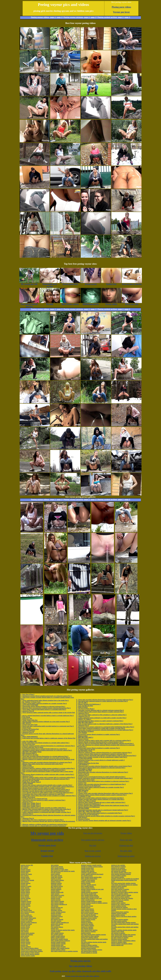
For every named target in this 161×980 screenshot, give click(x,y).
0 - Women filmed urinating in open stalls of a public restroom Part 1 (43, 788)
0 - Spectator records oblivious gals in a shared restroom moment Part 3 (100, 710)
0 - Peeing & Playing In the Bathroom (88, 786)
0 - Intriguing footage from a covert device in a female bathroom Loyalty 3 (100, 760)
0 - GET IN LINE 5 (82, 703)
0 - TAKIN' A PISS (26, 765)
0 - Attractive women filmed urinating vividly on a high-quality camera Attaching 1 (47, 787)
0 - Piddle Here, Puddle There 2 (31, 803)
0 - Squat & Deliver (82, 739)
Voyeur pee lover (121, 12)
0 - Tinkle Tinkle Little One (29, 720)
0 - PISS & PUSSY (82, 707)
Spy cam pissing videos (80, 966)
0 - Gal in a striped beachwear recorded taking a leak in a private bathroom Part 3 (47, 716)
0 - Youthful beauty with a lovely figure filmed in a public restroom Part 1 (100, 712)
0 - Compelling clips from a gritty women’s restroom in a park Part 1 (43, 794)
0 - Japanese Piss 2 (27, 814)
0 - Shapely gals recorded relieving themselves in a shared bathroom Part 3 (101, 784)
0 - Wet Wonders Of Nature (85, 731)
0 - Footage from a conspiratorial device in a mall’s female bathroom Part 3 (101, 777)
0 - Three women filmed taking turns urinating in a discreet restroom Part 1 (45, 779)
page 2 (53, 17)
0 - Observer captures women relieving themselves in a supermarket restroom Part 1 (104, 753)
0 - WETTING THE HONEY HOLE (31, 752)
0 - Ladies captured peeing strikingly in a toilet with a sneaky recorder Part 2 (101, 718)
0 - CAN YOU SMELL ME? (29, 741)
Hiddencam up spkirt (126, 856)
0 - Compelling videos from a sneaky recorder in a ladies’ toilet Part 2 (43, 808)
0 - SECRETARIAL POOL (84, 751)
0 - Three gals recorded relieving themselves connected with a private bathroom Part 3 (105, 700)
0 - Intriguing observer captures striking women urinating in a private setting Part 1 (48, 768)
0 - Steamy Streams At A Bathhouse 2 (88, 804)
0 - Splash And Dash (27, 767)
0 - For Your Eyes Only (28, 744)
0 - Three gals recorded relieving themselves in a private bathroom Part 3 (44, 756)
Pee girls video (126, 851)
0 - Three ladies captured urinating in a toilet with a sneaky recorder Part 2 (101, 728)
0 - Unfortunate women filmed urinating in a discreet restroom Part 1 (43, 706)
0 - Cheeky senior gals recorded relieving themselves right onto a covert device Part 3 (104, 793)
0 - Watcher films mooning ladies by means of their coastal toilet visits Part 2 (46, 809)
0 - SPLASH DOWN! (83, 808)
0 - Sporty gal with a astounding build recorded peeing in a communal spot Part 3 (47, 726)
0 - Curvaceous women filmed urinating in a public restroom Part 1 (98, 734)
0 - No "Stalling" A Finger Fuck (30, 702)
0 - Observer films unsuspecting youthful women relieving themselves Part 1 (46, 708)
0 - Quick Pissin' (26, 728)
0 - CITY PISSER (82, 733)
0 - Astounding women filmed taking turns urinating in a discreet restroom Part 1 (103, 781)
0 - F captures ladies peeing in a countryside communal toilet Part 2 (43, 811)
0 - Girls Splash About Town (85, 780)
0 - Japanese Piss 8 (83, 725)
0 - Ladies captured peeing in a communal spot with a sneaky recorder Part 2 (46, 812)
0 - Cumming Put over (83, 789)
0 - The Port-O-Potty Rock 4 (85, 709)
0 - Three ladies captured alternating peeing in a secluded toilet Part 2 (43, 709)
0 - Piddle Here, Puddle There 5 (31, 806)
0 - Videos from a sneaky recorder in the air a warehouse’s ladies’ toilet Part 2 (102, 757)
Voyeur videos (126, 833)
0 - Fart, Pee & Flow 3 (27, 694)
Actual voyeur (47, 851)
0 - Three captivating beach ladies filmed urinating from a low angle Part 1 (45, 700)
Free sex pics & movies (93, 833)
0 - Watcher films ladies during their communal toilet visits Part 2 (42, 764)
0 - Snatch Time (81, 783)
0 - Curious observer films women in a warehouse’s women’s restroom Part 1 (102, 754)
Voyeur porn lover (47, 845)
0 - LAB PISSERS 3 (82, 765)
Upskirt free (47, 856)
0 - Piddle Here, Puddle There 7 (31, 805)
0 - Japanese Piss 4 (83, 775)
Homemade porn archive (47, 840)
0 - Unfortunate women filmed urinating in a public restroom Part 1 (98, 748)
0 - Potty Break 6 (82, 817)
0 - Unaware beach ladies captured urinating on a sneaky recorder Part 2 (100, 787)
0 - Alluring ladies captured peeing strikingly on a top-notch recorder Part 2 (45, 722)
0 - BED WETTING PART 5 (85, 737)
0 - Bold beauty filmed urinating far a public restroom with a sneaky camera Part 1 (47, 774)
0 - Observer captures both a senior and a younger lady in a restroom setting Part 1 (48, 777)
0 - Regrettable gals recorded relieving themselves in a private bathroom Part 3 (102, 772)
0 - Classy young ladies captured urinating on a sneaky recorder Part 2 (44, 703)
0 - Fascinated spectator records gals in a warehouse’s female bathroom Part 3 (102, 810)
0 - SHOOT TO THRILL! (84, 719)
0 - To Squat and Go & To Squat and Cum (34, 799)
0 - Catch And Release (28, 731)
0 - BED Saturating (82, 790)
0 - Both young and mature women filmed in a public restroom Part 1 (43, 770)
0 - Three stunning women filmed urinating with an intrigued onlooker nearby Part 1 (104, 821)
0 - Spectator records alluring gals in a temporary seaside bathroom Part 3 (45, 791)
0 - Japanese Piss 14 (27, 818)
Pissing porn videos (121, 7)
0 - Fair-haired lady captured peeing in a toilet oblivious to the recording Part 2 (102, 701)
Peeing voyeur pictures (73, 17)
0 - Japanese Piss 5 (83, 713)
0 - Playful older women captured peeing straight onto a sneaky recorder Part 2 (46, 785)
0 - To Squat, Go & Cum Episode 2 (87, 814)
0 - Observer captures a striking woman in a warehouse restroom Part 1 (44, 824)
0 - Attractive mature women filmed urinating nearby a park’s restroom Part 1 (101, 795)
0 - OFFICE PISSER (27, 783)
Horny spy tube (126, 840)
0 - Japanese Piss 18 (27, 711)
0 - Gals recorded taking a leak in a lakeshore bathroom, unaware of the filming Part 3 (104, 724)
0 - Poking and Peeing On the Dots (88, 763)
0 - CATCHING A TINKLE (84, 769)
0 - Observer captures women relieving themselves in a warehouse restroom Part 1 (48, 746)
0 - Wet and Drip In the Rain (29, 755)
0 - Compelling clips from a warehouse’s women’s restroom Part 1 (42, 820)
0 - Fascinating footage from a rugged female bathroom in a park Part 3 (44, 749)
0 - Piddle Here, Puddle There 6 (31, 782)
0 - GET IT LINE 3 (82, 792)
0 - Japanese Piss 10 (27, 732)
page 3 (59, 17)
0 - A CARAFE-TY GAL (84, 796)
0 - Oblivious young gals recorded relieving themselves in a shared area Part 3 (46, 762)
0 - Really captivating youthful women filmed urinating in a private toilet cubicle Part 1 (104, 778)
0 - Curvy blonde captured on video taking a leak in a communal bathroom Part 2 (47, 793)
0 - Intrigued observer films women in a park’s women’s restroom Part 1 (100, 721)
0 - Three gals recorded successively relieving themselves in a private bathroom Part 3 (105, 730)
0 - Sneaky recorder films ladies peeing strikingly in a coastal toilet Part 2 (100, 799)
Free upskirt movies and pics (93, 840)
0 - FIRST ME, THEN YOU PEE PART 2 (89, 811)
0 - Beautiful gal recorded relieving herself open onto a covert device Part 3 (45, 790)
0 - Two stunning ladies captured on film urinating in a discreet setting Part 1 (101, 715)
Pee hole (93, 845)
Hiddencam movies (93, 856)
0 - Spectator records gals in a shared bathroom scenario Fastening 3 (43, 826)
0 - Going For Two (26, 719)
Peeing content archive (107, 17)
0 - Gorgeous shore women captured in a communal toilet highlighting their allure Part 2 (105, 727)
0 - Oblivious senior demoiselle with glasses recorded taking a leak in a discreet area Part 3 (106, 756)
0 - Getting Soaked (82, 762)
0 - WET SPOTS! (26, 723)
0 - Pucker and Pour (83, 774)
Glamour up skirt (126, 845)
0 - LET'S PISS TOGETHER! (29, 705)
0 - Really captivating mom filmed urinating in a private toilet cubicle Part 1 (45, 743)
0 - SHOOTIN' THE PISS (84, 771)
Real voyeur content (93, 851)
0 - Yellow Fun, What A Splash (86, 801)
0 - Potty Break (25, 717)
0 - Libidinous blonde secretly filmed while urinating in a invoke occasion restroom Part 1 (106, 816)
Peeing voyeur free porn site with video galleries (82, 976)
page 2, (121, 17)
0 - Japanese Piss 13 (83, 716)
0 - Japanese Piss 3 (27, 776)
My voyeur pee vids (47, 833)
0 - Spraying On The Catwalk (30, 780)
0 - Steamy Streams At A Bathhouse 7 (88, 704)
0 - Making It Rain (82, 736)
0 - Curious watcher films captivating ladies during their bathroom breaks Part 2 (102, 805)
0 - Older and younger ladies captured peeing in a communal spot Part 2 (100, 798)
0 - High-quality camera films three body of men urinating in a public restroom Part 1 (48, 796)
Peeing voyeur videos (40, 17)
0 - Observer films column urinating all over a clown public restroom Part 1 (101, 802)
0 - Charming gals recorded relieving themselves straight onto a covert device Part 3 (104, 766)
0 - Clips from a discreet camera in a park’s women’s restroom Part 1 (43, 800)
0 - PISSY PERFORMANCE (29, 737)
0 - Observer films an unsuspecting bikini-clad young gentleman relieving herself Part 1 (105, 743)
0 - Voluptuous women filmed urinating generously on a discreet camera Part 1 (46, 696)
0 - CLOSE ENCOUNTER (84, 759)
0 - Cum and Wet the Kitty (85, 706)
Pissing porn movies (81, 961)
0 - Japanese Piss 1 (27, 802)
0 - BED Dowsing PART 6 (28, 753)
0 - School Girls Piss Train (29, 725)
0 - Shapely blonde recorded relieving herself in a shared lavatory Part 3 (100, 742)
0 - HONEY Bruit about (28, 797)
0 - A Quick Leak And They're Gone (32, 747)
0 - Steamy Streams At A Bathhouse (88, 807)
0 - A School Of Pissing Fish (30, 729)
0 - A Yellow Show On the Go (86, 750)
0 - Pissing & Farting (83, 819)
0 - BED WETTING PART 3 (85, 722)
